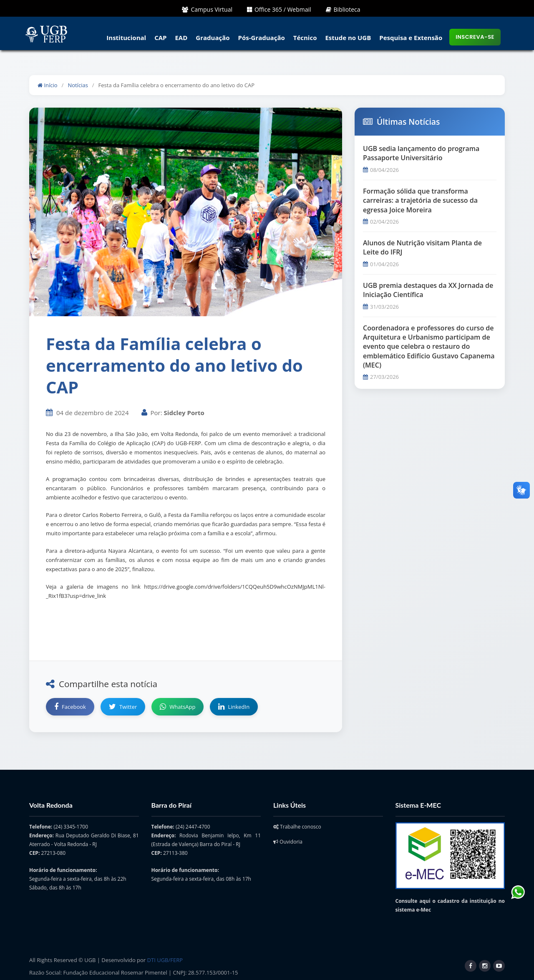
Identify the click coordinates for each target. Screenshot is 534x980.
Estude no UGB (348, 38)
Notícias (78, 85)
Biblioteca (343, 9)
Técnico (305, 38)
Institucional (126, 38)
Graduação (213, 38)
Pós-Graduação (262, 38)
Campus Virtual (207, 9)
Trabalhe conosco (297, 827)
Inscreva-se (475, 37)
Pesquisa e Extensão (411, 38)
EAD (181, 38)
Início (48, 85)
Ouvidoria (288, 842)
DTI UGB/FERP (165, 960)
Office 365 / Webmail (279, 9)
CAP (160, 38)
